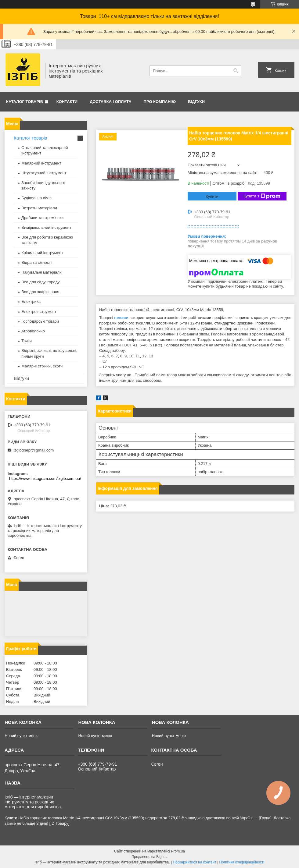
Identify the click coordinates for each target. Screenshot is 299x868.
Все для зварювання (40, 292)
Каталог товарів (25, 102)
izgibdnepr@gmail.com (34, 450)
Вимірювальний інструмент (46, 227)
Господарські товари (40, 321)
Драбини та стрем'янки (42, 218)
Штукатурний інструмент (44, 173)
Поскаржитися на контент (194, 862)
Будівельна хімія (36, 198)
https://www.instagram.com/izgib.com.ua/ (45, 478)
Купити (212, 196)
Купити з (262, 196)
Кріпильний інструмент (42, 253)
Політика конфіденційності (242, 862)
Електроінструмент (39, 312)
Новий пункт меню (22, 736)
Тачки (27, 341)
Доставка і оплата (110, 102)
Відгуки (196, 102)
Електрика (31, 301)
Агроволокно (33, 331)
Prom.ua (178, 851)
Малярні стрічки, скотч (42, 366)
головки (121, 318)
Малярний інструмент (41, 163)
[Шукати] (236, 71)
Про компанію (160, 102)
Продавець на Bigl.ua (149, 857)
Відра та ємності (36, 262)
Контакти (67, 102)
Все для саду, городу (41, 282)
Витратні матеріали (39, 208)
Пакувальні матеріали (41, 272)
